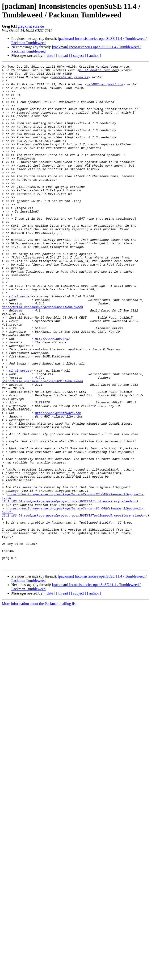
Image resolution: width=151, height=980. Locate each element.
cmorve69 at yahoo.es (70, 80)
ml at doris (19, 343)
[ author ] (94, 55)
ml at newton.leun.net (99, 71)
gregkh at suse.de (31, 26)
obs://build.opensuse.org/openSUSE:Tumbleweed (42, 356)
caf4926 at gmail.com (105, 88)
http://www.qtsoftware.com (58, 483)
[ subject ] (79, 55)
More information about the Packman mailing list (39, 700)
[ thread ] (63, 55)
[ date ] (50, 55)
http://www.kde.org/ (52, 394)
